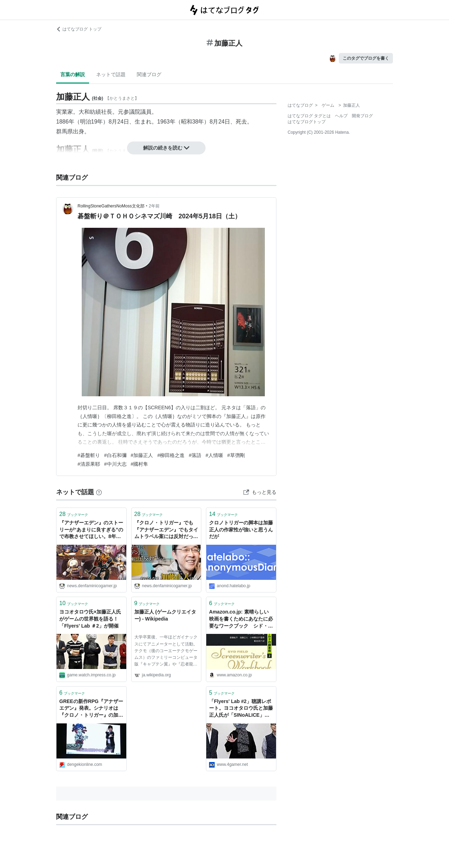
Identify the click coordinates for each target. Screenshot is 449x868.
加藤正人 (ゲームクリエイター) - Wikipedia (165, 615)
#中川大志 (115, 464)
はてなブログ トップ (79, 29)
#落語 (195, 455)
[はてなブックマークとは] (99, 492)
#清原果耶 (89, 464)
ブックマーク (74, 514)
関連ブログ (149, 74)
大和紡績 (90, 112)
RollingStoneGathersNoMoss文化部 (111, 206)
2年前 (154, 206)
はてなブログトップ (307, 122)
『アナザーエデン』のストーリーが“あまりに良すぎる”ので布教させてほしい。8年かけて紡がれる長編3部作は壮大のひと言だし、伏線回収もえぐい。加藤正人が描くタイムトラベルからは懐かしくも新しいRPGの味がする (91, 530)
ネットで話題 (111, 74)
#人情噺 (214, 455)
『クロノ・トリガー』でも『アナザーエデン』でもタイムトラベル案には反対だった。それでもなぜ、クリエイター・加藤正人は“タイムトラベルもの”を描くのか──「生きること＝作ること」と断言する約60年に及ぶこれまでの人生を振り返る (166, 530)
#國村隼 (140, 464)
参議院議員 (138, 112)
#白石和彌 (115, 455)
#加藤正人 (142, 455)
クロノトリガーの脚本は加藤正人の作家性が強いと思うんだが (241, 529)
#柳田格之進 (171, 455)
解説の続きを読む (166, 148)
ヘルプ (341, 116)
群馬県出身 (70, 131)
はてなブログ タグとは (309, 116)
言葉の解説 (73, 74)
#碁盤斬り (89, 455)
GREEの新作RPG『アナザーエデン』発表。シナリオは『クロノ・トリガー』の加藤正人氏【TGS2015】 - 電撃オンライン (91, 709)
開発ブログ (362, 116)
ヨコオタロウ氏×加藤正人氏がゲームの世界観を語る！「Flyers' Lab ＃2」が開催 (90, 619)
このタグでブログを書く (366, 58)
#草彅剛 (236, 455)
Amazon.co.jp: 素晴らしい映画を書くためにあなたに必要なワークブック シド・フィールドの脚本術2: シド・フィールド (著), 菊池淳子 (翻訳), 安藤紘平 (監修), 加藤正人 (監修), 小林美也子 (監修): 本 (241, 619)
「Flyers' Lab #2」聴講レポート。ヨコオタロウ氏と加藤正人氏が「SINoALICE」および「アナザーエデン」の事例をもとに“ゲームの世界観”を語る (241, 709)
